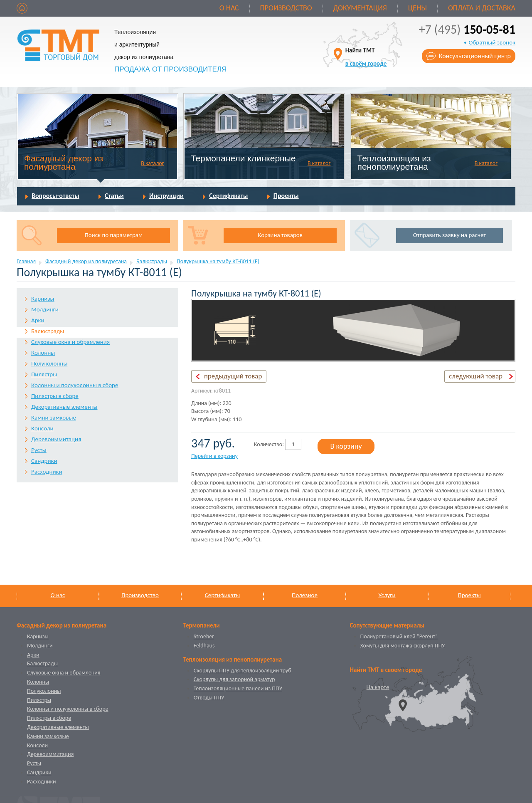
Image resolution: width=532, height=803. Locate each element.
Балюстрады (152, 261)
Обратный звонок (492, 42)
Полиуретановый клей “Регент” (399, 636)
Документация (360, 8)
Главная (26, 261)
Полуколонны (49, 363)
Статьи (114, 196)
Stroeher (204, 636)
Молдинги (45, 309)
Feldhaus (204, 646)
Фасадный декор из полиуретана (64, 162)
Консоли (42, 428)
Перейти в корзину (214, 456)
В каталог (152, 163)
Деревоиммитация (56, 439)
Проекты (286, 196)
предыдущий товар (233, 376)
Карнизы (43, 299)
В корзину (346, 446)
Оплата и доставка (482, 8)
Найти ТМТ (366, 57)
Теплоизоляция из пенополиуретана (394, 162)
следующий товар (476, 376)
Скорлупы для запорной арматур (234, 679)
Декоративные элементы (64, 407)
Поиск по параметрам (113, 235)
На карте (378, 687)
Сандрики (44, 461)
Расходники (47, 472)
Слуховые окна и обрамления (70, 342)
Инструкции (166, 196)
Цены (417, 8)
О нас (229, 8)
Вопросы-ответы (55, 196)
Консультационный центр (475, 56)
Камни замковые (54, 418)
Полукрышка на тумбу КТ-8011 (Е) (218, 261)
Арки (38, 320)
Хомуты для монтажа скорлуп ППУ (403, 646)
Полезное (305, 595)
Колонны (43, 353)
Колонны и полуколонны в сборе (75, 385)
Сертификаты (228, 196)
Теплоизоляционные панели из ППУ (238, 688)
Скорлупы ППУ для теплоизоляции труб (243, 671)
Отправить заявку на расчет (449, 235)
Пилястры (44, 374)
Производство (286, 8)
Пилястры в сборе (55, 396)
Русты (39, 450)
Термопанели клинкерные (243, 158)
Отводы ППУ (209, 698)
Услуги (387, 595)
